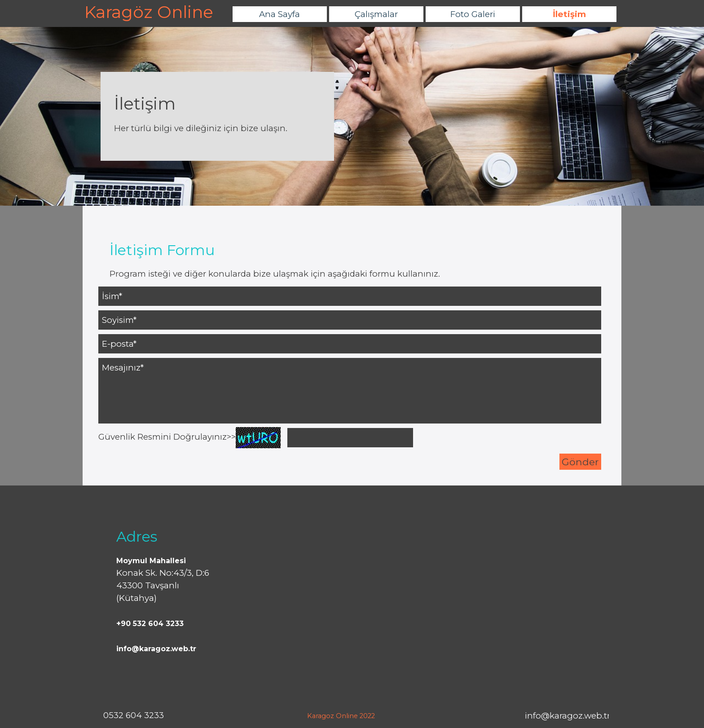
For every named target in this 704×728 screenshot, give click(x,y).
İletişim (569, 14)
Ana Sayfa (279, 14)
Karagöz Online (149, 12)
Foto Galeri (473, 14)
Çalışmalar (376, 14)
